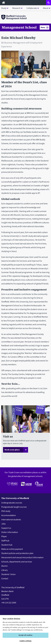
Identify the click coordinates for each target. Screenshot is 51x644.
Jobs (3, 524)
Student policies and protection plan (17, 553)
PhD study (6, 511)
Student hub (7, 545)
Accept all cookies (25, 635)
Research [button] (16, 8)
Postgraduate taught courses (14, 507)
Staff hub (5, 541)
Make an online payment (12, 549)
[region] (25, 629)
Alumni (4, 566)
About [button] (46, 8)
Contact (5, 579)
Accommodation (9, 515)
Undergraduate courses (12, 503)
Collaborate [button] (32, 8)
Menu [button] (45, 27)
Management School (19, 27)
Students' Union (8, 574)
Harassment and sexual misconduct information (22, 558)
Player (4, 536)
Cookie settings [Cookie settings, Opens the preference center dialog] (26, 641)
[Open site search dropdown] (49, 3)
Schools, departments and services (17, 562)
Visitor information (10, 532)
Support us (6, 528)
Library (4, 570)
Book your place (12, 450)
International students (11, 520)
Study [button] (4, 8)
